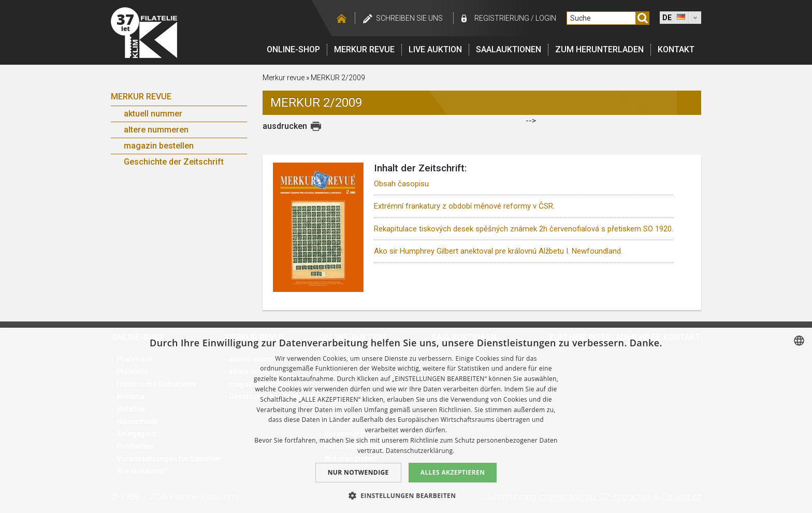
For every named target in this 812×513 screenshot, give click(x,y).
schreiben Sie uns (409, 18)
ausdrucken (285, 126)
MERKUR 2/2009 (338, 78)
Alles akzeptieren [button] (453, 472)
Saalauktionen (509, 49)
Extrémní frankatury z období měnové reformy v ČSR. (464, 206)
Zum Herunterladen (599, 49)
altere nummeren (156, 130)
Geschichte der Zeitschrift (174, 162)
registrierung (502, 18)
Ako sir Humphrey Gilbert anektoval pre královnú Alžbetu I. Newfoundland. (498, 251)
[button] (406, 495)
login (546, 18)
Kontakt (676, 49)
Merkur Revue (141, 97)
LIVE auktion (435, 49)
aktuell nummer (153, 114)
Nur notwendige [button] (358, 472)
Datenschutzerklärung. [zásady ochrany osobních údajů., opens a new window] (420, 451)
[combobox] (799, 341)
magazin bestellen (159, 146)
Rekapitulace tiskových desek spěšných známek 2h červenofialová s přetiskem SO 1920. (524, 229)
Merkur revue (364, 49)
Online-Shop (293, 49)
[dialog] (406, 420)
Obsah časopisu (401, 184)
